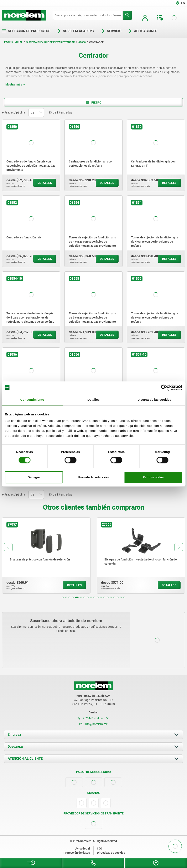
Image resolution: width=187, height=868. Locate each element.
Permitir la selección (94, 477)
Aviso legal (83, 848)
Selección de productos (26, 31)
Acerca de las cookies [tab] (155, 400)
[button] (63, 597)
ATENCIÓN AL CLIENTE (25, 759)
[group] (46, 555)
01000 (82, 42)
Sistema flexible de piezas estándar (51, 42)
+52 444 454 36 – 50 (93, 718)
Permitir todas (153, 477)
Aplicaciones (143, 31)
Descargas (16, 747)
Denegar (34, 477)
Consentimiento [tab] (32, 400)
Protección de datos (77, 853)
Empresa (14, 734)
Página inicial (13, 42)
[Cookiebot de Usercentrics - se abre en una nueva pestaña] (164, 388)
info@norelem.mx (93, 724)
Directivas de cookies (111, 853)
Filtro (93, 103)
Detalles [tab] (93, 400)
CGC (100, 848)
